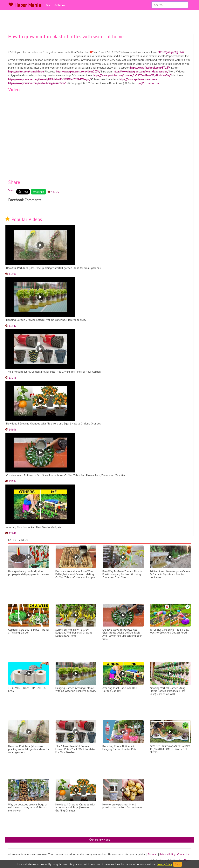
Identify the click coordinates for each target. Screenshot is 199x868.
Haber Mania (25, 5)
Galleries (60, 5)
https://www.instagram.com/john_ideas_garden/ (141, 71)
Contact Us (183, 854)
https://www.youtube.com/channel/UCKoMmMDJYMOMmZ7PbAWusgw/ (49, 79)
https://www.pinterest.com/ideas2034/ (78, 71)
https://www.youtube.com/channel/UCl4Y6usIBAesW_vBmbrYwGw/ (132, 75)
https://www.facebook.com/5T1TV (150, 68)
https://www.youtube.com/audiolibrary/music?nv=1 (37, 83)
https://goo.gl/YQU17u (171, 52)
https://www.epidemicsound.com (138, 79)
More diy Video (99, 840)
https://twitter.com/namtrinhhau (26, 71)
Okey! (178, 864)
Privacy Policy (167, 854)
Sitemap (153, 854)
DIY (48, 5)
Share (12, 190)
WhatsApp (38, 192)
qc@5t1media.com (149, 83)
